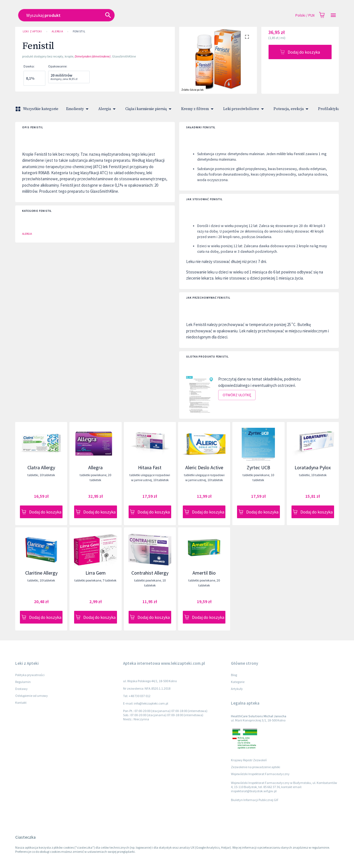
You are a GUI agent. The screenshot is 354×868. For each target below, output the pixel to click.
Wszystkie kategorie (37, 109)
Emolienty (78, 109)
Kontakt (21, 703)
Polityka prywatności (30, 675)
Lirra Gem (96, 573)
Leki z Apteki (32, 32)
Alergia (57, 32)
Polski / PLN (305, 15)
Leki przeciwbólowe (244, 109)
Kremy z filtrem (198, 109)
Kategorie (238, 682)
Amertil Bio (204, 573)
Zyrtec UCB (258, 467)
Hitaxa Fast (150, 467)
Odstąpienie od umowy (32, 696)
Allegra (95, 467)
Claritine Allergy (41, 573)
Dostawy (21, 689)
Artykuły (237, 689)
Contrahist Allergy (150, 573)
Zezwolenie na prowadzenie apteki (256, 767)
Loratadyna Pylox (313, 467)
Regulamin (23, 682)
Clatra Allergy (41, 467)
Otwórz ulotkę (237, 395)
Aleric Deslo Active (204, 467)
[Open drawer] (333, 15)
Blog (234, 675)
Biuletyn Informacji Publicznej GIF (255, 800)
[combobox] (137, 15)
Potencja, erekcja (292, 109)
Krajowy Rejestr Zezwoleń (249, 760)
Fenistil (79, 32)
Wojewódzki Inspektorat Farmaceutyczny (260, 774)
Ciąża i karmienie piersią (149, 109)
